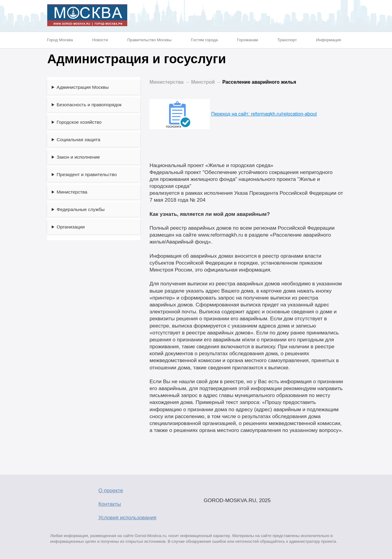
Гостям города (204, 40)
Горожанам (248, 40)
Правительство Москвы (149, 40)
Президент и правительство (87, 174)
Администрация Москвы (83, 87)
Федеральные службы (80, 209)
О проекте (111, 490)
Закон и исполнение (78, 157)
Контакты (110, 504)
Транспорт (287, 40)
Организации (71, 227)
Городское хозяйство (79, 122)
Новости (100, 40)
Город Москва (60, 40)
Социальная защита (78, 140)
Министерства (72, 192)
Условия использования (127, 517)
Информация (329, 40)
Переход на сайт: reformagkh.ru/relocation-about (233, 114)
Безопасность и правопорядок (89, 105)
